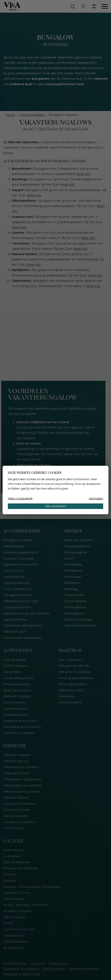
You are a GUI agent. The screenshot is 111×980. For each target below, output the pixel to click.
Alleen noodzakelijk (20, 498)
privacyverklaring (62, 484)
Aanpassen (96, 498)
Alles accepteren (56, 506)
